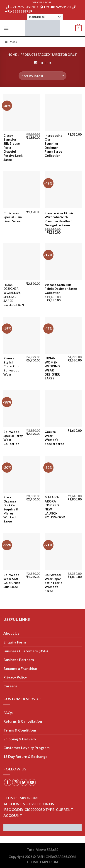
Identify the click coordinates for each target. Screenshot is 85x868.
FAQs (8, 713)
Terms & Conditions (20, 730)
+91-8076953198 (55, 7)
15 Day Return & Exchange (25, 756)
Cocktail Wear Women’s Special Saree (54, 438)
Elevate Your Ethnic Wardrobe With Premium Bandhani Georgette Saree (59, 219)
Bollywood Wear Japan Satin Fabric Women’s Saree (53, 583)
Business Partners (19, 660)
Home (12, 55)
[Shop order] (42, 76)
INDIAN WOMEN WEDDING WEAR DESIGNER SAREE (52, 368)
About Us (11, 633)
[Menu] (6, 28)
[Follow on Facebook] (8, 782)
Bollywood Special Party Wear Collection (13, 438)
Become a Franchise (20, 668)
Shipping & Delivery (20, 739)
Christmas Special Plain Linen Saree (13, 217)
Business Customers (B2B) (26, 651)
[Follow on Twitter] (24, 782)
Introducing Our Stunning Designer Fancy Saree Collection (53, 146)
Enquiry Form (15, 642)
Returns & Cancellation (23, 721)
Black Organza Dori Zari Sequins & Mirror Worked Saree (11, 509)
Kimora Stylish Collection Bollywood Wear (11, 366)
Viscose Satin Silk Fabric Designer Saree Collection (61, 289)
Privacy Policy (15, 677)
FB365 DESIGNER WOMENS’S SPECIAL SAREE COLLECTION (14, 295)
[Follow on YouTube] (32, 782)
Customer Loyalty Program (27, 748)
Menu (11, 42)
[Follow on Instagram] (16, 782)
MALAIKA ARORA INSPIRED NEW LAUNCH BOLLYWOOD (55, 507)
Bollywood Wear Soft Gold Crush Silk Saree (12, 581)
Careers (10, 686)
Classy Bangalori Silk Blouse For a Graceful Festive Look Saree (13, 148)
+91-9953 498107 (22, 7)
